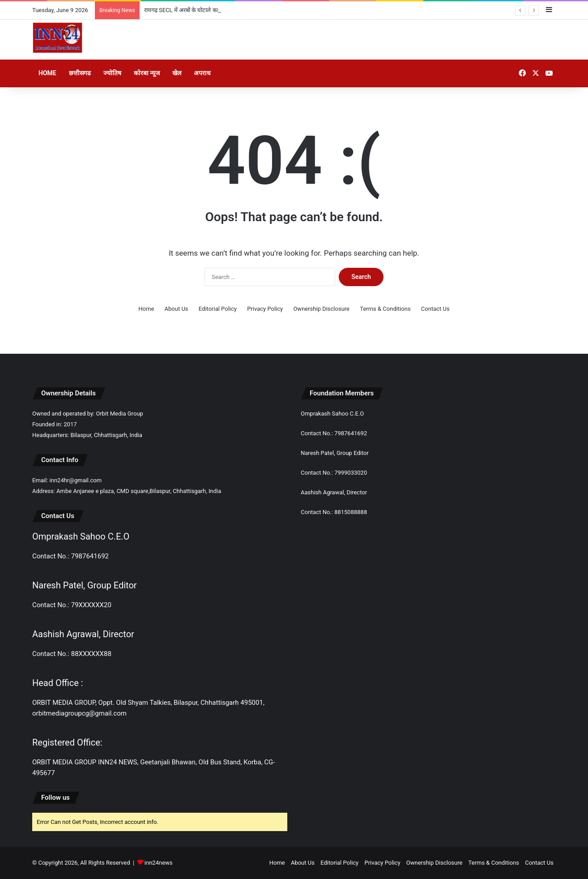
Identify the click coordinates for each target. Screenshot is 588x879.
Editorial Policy (218, 309)
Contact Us (435, 309)
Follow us (55, 798)
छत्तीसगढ (80, 73)
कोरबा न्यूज (147, 73)
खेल (177, 73)
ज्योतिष (112, 73)
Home (47, 73)
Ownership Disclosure (321, 309)
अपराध (202, 73)
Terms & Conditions (385, 309)
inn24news (159, 863)
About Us (177, 309)
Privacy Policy (265, 309)
